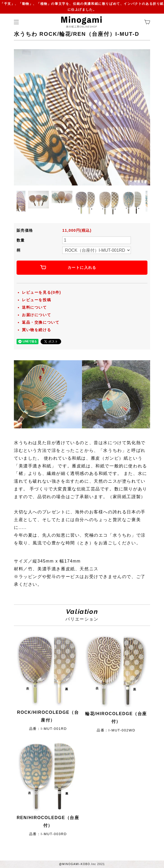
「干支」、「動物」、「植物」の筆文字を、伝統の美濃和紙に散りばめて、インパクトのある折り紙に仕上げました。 (82, 7)
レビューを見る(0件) (42, 292)
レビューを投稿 (36, 300)
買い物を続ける (36, 330)
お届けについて (36, 315)
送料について (34, 307)
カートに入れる (82, 268)
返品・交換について (41, 322)
